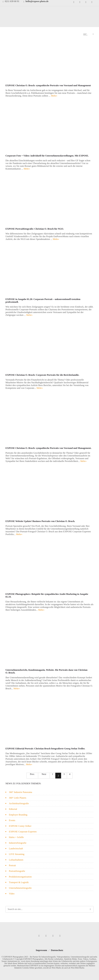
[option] (50, 57)
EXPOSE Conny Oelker (20, 826)
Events (12, 820)
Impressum (41, 950)
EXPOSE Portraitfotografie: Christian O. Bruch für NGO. (35, 229)
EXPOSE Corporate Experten (23, 832)
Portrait (12, 865)
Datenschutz (57, 950)
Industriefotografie (18, 843)
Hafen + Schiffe (16, 837)
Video (12, 894)
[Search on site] (50, 909)
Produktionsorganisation (20, 877)
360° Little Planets (18, 798)
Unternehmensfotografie (20, 888)
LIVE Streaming (17, 854)
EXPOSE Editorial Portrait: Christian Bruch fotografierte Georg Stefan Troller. (45, 749)
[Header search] (93, 34)
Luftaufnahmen (16, 860)
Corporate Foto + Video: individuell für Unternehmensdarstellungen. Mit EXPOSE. (47, 156)
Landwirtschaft (16, 849)
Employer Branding (18, 815)
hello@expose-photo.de (37, 1)
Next (44, 774)
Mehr (54, 96)
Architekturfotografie (19, 803)
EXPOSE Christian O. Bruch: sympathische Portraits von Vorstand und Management (48, 85)
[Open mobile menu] (86, 34)
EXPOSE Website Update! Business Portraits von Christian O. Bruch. (40, 521)
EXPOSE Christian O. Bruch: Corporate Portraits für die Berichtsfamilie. (42, 375)
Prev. (32, 774)
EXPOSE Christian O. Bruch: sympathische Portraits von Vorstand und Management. (48, 448)
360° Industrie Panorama (20, 792)
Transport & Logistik (19, 882)
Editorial (13, 809)
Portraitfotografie (17, 871)
